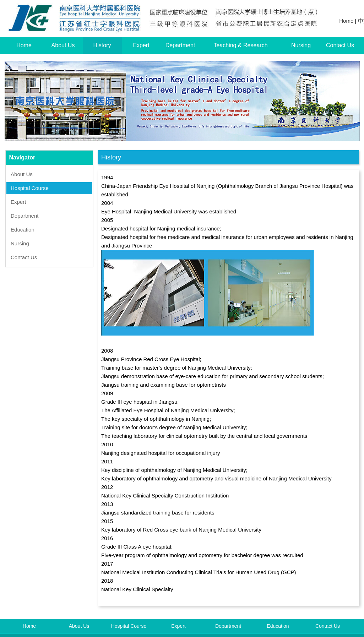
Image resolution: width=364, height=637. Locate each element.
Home (346, 21)
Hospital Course (30, 188)
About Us (63, 45)
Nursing (301, 45)
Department (180, 45)
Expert (141, 45)
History (102, 45)
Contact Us (340, 45)
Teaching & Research (240, 45)
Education (23, 230)
